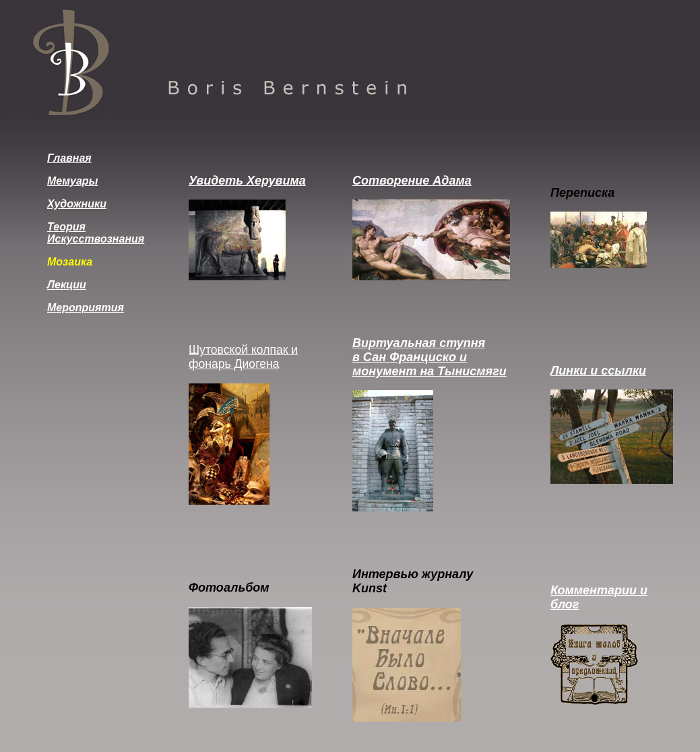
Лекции (67, 285)
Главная (69, 158)
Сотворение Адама (412, 181)
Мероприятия (86, 308)
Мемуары (72, 181)
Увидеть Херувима (247, 181)
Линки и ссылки (598, 371)
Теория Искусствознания (96, 233)
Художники (77, 204)
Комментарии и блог (599, 597)
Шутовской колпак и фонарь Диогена (243, 357)
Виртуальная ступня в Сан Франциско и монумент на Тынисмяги (429, 357)
